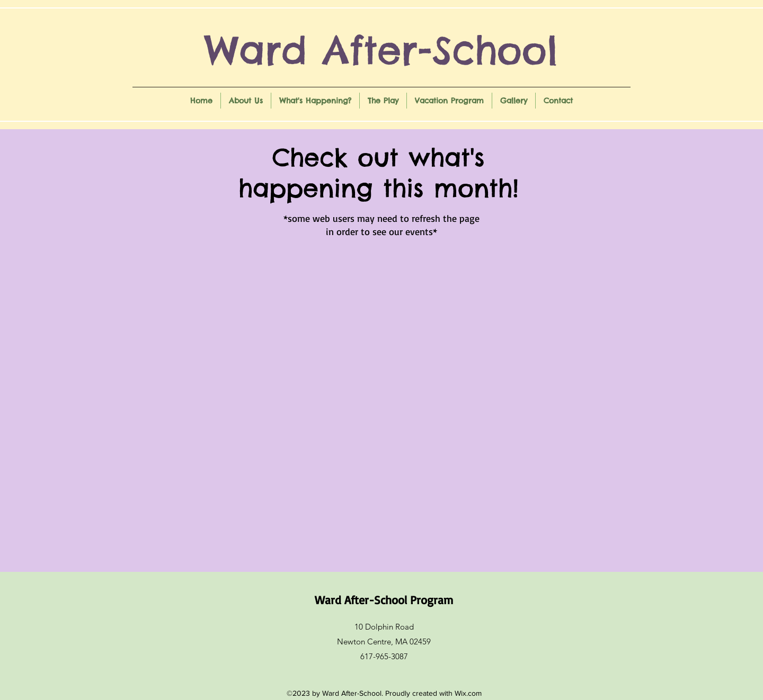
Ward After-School (381, 50)
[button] (246, 101)
